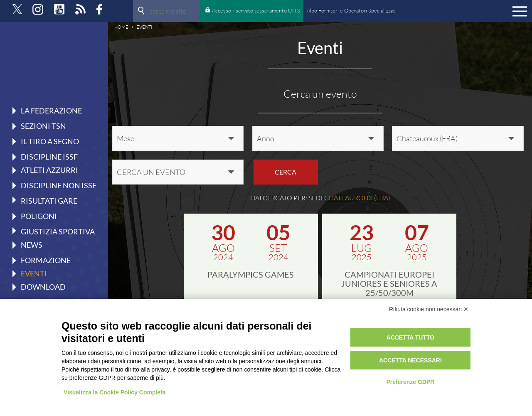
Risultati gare (49, 200)
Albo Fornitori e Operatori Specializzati (352, 10)
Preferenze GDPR (410, 382)
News (32, 245)
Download (43, 287)
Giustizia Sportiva (58, 231)
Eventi (34, 273)
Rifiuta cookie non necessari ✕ (429, 309)
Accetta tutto (411, 337)
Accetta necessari (410, 360)
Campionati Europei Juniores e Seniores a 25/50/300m (389, 283)
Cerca (286, 172)
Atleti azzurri (49, 170)
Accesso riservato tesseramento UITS (256, 10)
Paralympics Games (251, 274)
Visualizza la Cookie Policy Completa (115, 392)
